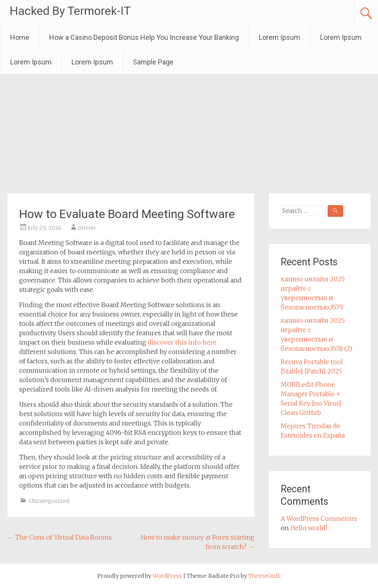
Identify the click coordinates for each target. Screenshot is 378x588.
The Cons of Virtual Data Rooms (60, 537)
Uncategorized (49, 501)
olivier (87, 228)
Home (20, 37)
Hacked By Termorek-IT (70, 11)
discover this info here (182, 342)
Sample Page (153, 62)
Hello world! (309, 528)
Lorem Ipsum (279, 37)
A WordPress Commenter (319, 518)
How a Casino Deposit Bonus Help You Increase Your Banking (144, 37)
